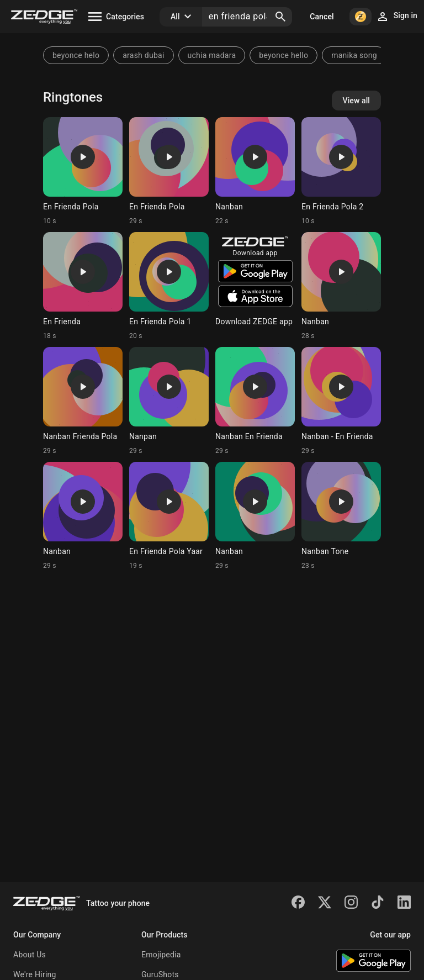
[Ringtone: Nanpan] (169, 401)
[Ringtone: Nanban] (255, 171)
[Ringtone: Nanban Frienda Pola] (83, 401)
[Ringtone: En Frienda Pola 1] (169, 286)
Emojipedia (161, 955)
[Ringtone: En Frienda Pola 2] (341, 171)
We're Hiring (35, 974)
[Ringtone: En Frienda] (83, 286)
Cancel (322, 17)
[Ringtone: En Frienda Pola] (83, 171)
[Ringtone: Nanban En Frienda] (255, 401)
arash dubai (143, 55)
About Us (30, 955)
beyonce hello (283, 55)
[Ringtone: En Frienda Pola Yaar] (169, 516)
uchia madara (212, 55)
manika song (354, 55)
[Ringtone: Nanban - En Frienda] (341, 401)
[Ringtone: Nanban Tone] (341, 516)
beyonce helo (76, 55)
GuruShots (160, 974)
